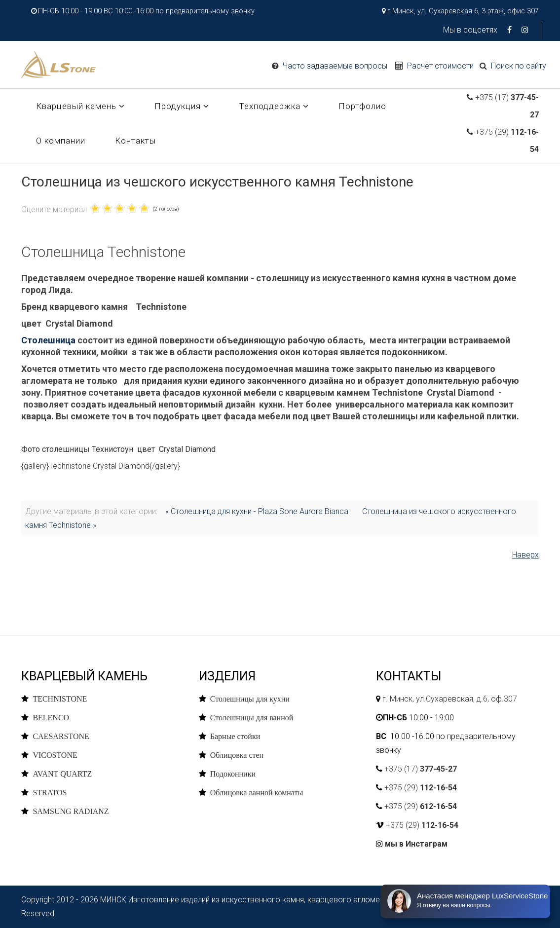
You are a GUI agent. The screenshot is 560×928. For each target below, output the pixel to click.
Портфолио (362, 106)
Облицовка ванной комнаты (257, 792)
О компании (61, 141)
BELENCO (51, 717)
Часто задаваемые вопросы (335, 66)
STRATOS (50, 792)
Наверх (525, 555)
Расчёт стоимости (440, 66)
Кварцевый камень (76, 106)
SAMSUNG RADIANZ (71, 811)
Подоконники (233, 774)
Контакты (135, 141)
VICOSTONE (55, 755)
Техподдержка (270, 106)
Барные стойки (235, 736)
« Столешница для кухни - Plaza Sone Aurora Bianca (257, 511)
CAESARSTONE (61, 736)
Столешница (48, 340)
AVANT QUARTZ (62, 774)
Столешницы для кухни (250, 699)
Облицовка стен (237, 755)
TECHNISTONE (60, 699)
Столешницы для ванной (252, 717)
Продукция (178, 106)
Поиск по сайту (519, 66)
